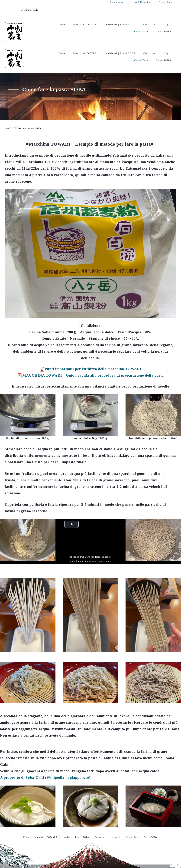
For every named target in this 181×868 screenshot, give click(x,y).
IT (14, 103)
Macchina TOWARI (86, 24)
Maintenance (117, 2)
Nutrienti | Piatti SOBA (121, 24)
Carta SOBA (163, 31)
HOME (8, 103)
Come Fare (141, 31)
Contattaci (150, 24)
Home (62, 24)
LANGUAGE (29, 10)
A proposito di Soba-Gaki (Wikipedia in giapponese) (45, 752)
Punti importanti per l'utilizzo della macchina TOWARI (91, 343)
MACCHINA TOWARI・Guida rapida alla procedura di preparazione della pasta (90, 350)
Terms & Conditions (141, 2)
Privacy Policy (166, 2)
